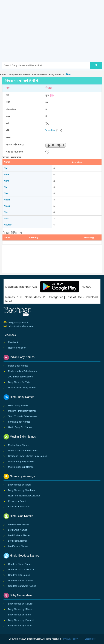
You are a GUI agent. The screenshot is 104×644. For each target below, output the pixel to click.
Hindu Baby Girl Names (20, 427)
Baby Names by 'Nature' (20, 604)
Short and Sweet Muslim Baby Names (28, 456)
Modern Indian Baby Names (22, 371)
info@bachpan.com (8, 322)
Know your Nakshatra (19, 507)
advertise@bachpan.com (8, 326)
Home (3, 75)
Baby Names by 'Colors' (20, 626)
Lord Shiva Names (18, 530)
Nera (6, 181)
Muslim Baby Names (19, 445)
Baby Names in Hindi (20, 75)
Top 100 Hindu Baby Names (22, 416)
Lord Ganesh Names (19, 524)
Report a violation (17, 348)
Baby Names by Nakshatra (22, 490)
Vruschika (50, 130)
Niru (6, 193)
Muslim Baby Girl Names (21, 467)
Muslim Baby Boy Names (21, 461)
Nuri (6, 219)
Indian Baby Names (18, 366)
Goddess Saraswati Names (22, 586)
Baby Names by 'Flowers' (21, 620)
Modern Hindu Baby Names (48, 75)
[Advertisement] (53, 36)
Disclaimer (90, 639)
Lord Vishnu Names (18, 546)
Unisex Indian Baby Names (22, 388)
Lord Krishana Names (19, 535)
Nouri (7, 206)
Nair (6, 168)
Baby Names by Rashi (20, 485)
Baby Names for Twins (20, 382)
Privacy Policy (70, 639)
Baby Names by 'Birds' (20, 615)
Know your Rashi (17, 501)
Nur (6, 212)
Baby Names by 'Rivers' (20, 609)
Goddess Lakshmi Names (21, 570)
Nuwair (8, 225)
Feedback (13, 342)
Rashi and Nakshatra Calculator (24, 496)
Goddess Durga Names (20, 564)
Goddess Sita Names (19, 575)
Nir (5, 187)
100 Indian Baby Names (20, 377)
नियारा (68, 75)
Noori (7, 200)
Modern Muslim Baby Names (23, 451)
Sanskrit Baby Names (19, 422)
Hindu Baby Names (18, 405)
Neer (6, 175)
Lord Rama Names (18, 541)
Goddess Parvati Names (21, 580)
